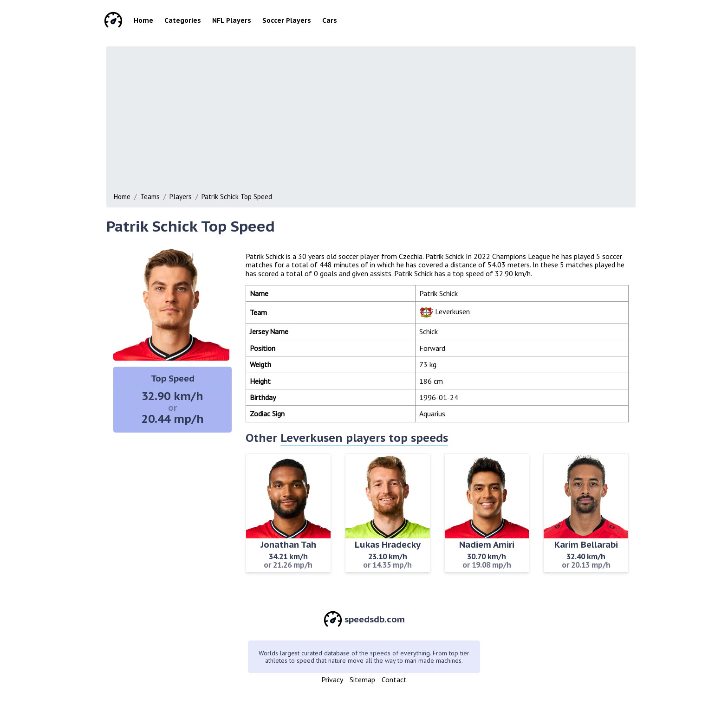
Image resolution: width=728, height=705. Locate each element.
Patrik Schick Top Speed (237, 197)
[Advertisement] (392, 122)
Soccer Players (287, 20)
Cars (330, 20)
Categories (183, 20)
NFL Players (232, 20)
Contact (394, 679)
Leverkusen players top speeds (364, 438)
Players (181, 197)
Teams (150, 197)
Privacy (332, 679)
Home (143, 20)
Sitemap (362, 679)
